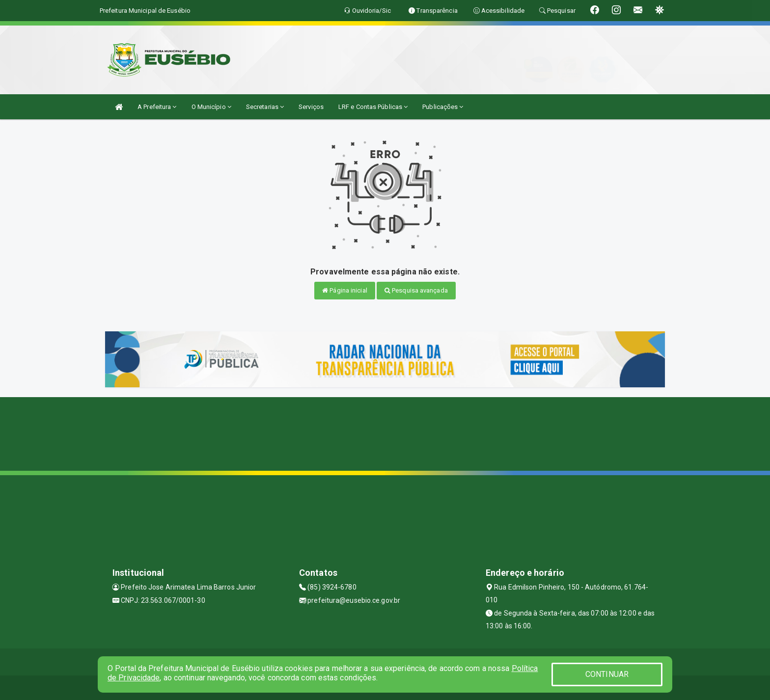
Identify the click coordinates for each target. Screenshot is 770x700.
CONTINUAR (607, 674)
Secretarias (265, 107)
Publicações (443, 107)
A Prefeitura (157, 107)
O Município (211, 107)
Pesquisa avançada (416, 290)
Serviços (311, 107)
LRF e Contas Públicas (373, 107)
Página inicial (345, 290)
